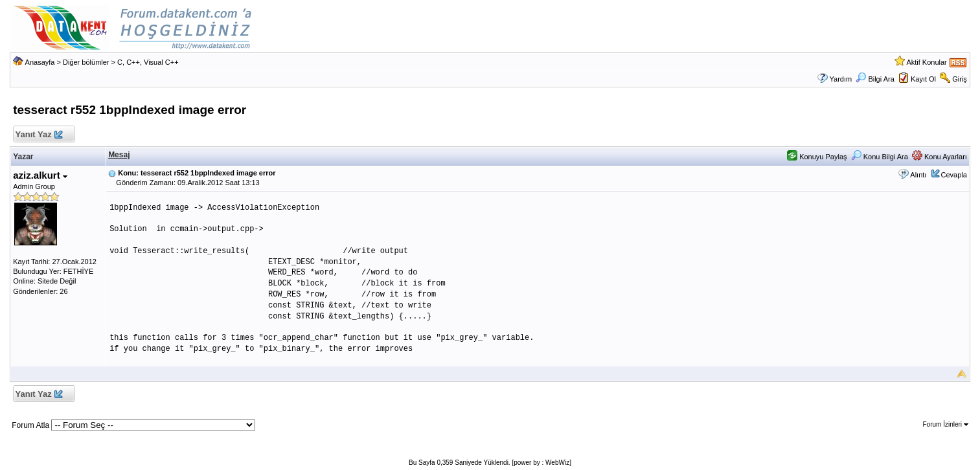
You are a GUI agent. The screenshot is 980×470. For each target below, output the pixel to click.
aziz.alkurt (40, 175)
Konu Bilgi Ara (880, 157)
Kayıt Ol (923, 79)
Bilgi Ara (875, 79)
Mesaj (119, 155)
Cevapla (954, 175)
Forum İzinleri (946, 424)
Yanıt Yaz (39, 135)
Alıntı (918, 175)
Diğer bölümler (86, 62)
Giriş (960, 79)
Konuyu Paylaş (817, 157)
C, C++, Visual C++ (148, 62)
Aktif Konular (926, 62)
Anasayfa (40, 62)
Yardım (841, 79)
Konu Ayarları (940, 157)
